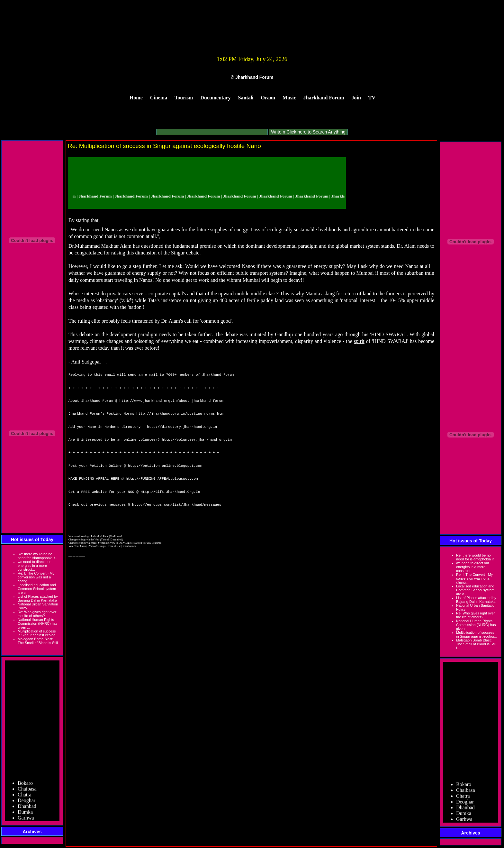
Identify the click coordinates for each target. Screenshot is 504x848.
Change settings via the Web (84, 539)
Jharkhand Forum (324, 98)
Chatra (25, 797)
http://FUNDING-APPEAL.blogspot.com (162, 479)
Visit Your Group (78, 546)
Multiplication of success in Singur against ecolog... (38, 633)
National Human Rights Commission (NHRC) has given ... (37, 623)
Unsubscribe (130, 546)
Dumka (25, 814)
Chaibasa (27, 791)
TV (372, 98)
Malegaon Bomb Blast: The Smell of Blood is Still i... (38, 643)
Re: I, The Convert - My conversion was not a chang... (36, 577)
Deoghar (27, 802)
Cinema (159, 98)
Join (356, 98)
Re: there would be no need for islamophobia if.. (37, 556)
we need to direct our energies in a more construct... (34, 566)
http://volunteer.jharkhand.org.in (197, 440)
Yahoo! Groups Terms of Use (105, 546)
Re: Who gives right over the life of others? (37, 614)
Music (289, 98)
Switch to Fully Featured (148, 543)
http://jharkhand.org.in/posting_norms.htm (180, 414)
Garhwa (26, 820)
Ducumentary (215, 98)
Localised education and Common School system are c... (37, 589)
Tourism (184, 98)
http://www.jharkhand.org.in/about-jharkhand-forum (171, 401)
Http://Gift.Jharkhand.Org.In (170, 492)
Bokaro (25, 785)
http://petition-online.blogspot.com (165, 466)
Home (136, 98)
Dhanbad (27, 808)
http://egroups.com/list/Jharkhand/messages (177, 505)
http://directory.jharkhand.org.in (182, 427)
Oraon (268, 98)
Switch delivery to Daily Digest (115, 543)
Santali (246, 98)
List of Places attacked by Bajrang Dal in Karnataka (38, 598)
